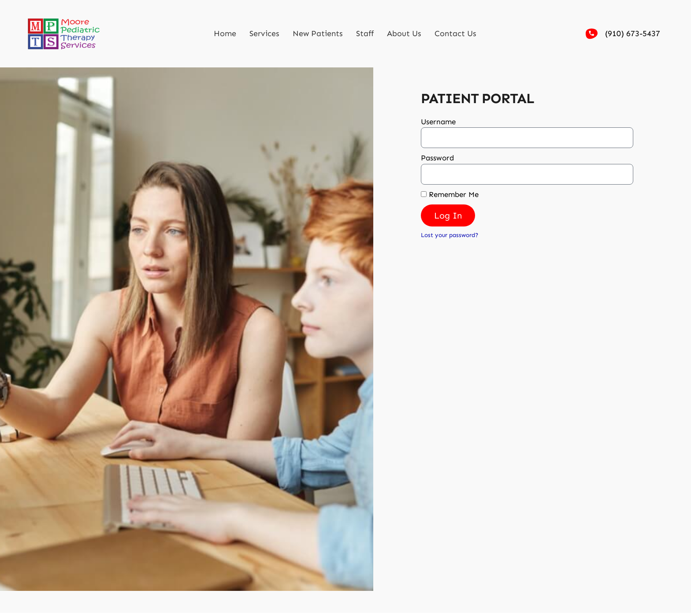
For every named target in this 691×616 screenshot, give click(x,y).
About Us (404, 33)
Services (264, 33)
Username (438, 122)
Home (225, 33)
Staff (365, 33)
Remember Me (450, 194)
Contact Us (455, 33)
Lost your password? (450, 235)
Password (437, 158)
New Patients (318, 33)
